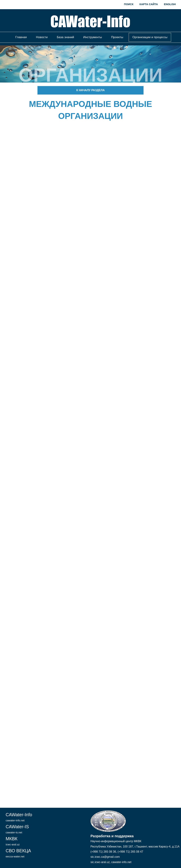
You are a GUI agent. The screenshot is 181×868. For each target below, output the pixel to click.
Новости (42, 37)
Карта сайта (149, 4)
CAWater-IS (17, 829)
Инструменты (93, 37)
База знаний (65, 37)
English (170, 4)
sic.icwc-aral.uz (100, 862)
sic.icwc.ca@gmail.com (105, 857)
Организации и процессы (150, 37)
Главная (21, 37)
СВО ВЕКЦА (18, 853)
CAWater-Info (19, 817)
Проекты (117, 37)
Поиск (129, 4)
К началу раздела (90, 90)
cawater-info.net (121, 862)
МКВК (13, 841)
